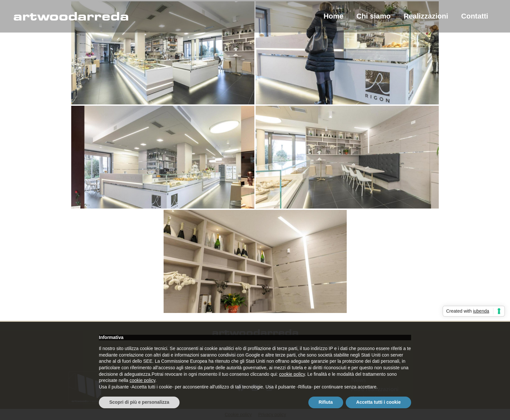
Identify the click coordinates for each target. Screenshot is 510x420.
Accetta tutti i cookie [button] (378, 402)
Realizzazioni (426, 16)
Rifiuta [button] (326, 402)
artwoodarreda (71, 16)
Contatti (475, 16)
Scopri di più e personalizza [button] (139, 402)
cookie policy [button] (292, 374)
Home (334, 16)
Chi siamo (374, 16)
